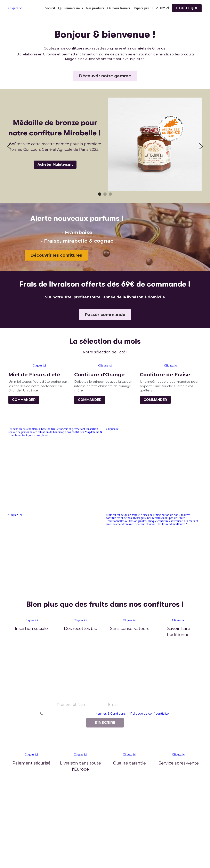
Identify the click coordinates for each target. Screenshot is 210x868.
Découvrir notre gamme (105, 76)
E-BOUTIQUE (187, 8)
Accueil (50, 8)
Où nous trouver (119, 8)
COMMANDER (24, 400)
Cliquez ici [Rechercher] (161, 8)
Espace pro (142, 8)
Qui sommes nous (71, 8)
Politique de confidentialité (150, 714)
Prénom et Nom (72, 705)
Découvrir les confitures (56, 255)
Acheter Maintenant (55, 165)
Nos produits (95, 8)
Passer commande (105, 315)
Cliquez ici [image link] (16, 8)
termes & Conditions (111, 714)
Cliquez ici (113, 429)
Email (113, 705)
